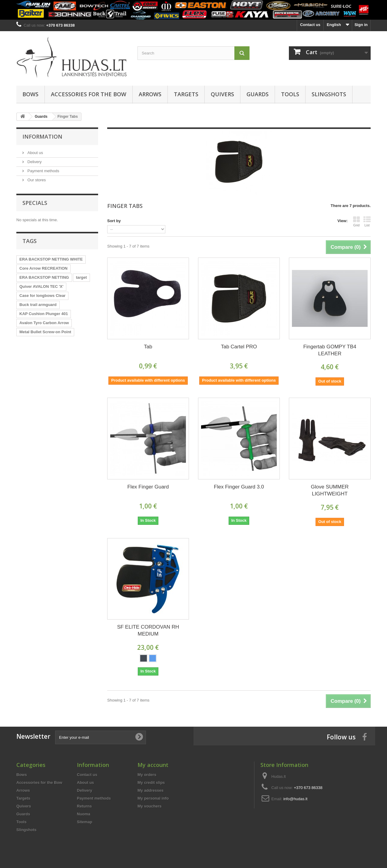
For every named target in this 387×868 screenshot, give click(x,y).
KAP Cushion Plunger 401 (44, 314)
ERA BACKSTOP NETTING (44, 277)
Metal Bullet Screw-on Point (45, 332)
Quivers (222, 94)
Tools (290, 94)
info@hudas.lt (296, 799)
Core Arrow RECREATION (43, 268)
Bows (30, 94)
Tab (148, 347)
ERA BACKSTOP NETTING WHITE (51, 259)
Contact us (310, 25)
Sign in (361, 25)
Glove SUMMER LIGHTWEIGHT (330, 490)
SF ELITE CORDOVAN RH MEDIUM (148, 630)
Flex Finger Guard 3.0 (239, 487)
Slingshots (329, 94)
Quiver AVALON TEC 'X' (41, 286)
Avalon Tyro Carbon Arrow (44, 323)
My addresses (150, 790)
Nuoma (84, 814)
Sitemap (85, 822)
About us (35, 153)
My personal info (153, 798)
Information (42, 136)
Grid (356, 222)
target (81, 277)
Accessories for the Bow (89, 94)
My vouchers (149, 806)
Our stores (36, 180)
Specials (35, 203)
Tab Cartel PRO (239, 347)
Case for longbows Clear (42, 296)
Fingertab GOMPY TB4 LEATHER (330, 350)
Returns (84, 806)
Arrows (150, 94)
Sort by (114, 221)
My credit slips (151, 783)
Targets (186, 94)
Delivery (34, 162)
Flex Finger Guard (148, 487)
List (367, 222)
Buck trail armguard (38, 305)
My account (153, 765)
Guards (258, 94)
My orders (147, 775)
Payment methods (43, 171)
